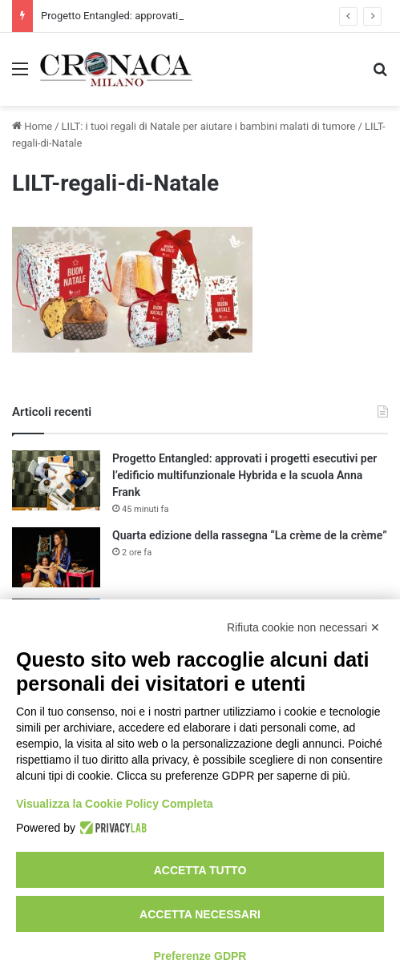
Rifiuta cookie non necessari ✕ (303, 627)
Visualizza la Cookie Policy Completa (115, 804)
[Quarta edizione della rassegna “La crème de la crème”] (56, 557)
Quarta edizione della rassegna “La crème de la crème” (250, 535)
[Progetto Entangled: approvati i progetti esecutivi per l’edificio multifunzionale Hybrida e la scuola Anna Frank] (56, 480)
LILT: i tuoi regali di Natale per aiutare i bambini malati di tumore (209, 126)
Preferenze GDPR (200, 956)
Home (32, 126)
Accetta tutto (200, 870)
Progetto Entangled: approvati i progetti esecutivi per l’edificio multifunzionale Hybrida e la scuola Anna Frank (244, 475)
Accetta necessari (200, 914)
